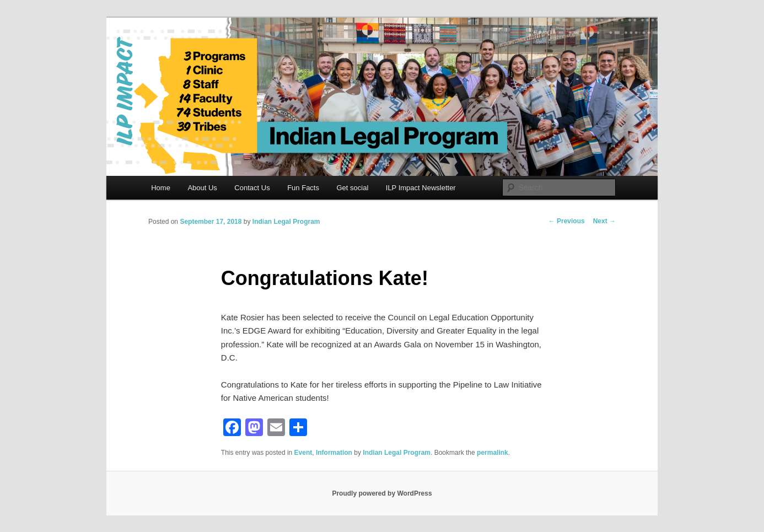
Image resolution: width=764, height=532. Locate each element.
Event (303, 453)
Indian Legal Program (286, 222)
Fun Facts (303, 188)
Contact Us (252, 188)
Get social (352, 188)
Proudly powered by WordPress (382, 493)
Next (604, 221)
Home (161, 188)
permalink (493, 453)
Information (334, 453)
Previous (567, 221)
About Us (202, 188)
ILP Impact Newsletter (421, 188)
